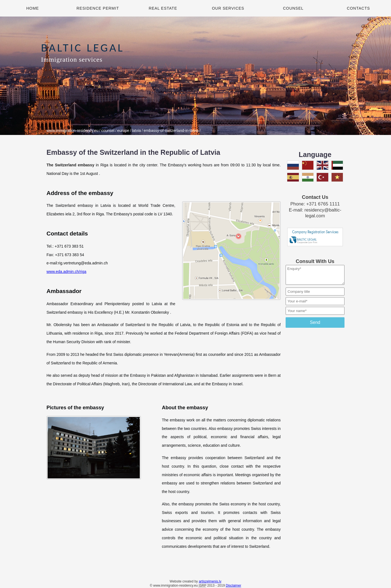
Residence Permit (98, 8)
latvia (136, 131)
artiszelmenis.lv (210, 581)
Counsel (293, 8)
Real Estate (163, 8)
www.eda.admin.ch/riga (66, 272)
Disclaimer (233, 586)
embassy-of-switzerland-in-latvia (171, 131)
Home (32, 8)
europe (123, 131)
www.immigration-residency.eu (73, 131)
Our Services (228, 8)
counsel (108, 131)
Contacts (359, 8)
